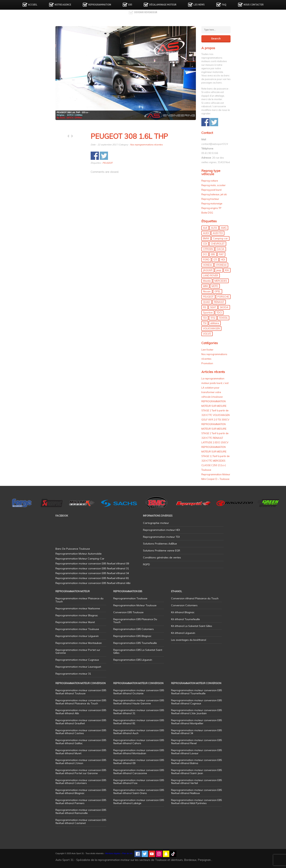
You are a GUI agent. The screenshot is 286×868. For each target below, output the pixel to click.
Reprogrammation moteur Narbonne (78, 608)
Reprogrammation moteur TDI (161, 537)
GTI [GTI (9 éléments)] (215, 260)
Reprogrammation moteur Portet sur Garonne (78, 651)
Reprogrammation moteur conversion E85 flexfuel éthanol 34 (196, 732)
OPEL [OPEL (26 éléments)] (218, 291)
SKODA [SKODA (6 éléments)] (224, 307)
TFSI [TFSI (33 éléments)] (213, 318)
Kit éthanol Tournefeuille (185, 619)
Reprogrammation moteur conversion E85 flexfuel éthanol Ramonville (81, 811)
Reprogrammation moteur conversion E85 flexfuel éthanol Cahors (139, 742)
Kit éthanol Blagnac (183, 612)
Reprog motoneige (212, 203)
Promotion (207, 363)
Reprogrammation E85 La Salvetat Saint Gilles (138, 651)
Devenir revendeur (146, 12)
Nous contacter (254, 5)
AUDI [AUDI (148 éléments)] (206, 233)
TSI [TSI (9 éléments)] (205, 323)
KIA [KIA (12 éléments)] (227, 270)
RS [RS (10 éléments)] (205, 307)
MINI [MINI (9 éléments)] (205, 286)
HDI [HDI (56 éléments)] (223, 260)
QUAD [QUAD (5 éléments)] (207, 302)
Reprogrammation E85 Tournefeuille (135, 643)
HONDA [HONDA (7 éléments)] (207, 265)
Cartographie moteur (156, 523)
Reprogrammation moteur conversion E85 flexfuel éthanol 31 (139, 712)
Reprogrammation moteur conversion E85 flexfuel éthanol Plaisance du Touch (81, 702)
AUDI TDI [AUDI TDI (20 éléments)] (218, 233)
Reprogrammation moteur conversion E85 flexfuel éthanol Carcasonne (139, 772)
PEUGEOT (108, 163)
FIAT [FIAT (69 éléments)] (221, 254)
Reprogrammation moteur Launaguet (78, 667)
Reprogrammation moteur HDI (161, 530)
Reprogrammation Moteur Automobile (79, 554)
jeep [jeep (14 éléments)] (219, 270)
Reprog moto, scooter (213, 185)
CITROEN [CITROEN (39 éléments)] (208, 249)
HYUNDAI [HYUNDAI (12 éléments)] (221, 265)
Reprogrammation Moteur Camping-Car (80, 559)
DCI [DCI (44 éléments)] (205, 254)
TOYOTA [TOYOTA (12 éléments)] (223, 318)
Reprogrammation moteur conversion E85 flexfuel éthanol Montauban (139, 752)
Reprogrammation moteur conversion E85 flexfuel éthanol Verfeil (196, 782)
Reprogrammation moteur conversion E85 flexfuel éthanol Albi (81, 712)
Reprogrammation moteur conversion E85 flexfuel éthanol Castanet (81, 822)
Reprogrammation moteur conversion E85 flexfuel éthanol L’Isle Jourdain (196, 712)
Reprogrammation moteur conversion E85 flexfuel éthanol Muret (81, 752)
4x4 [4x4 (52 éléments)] (205, 228)
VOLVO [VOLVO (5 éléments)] (207, 334)
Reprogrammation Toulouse (130, 598)
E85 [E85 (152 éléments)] (213, 254)
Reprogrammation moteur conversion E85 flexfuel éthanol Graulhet (81, 722)
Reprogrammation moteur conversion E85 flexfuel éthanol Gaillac (81, 742)
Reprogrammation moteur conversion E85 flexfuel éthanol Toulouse (81, 692)
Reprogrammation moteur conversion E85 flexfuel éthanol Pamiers (81, 802)
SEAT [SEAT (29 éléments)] (213, 307)
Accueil (33, 5)
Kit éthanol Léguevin (183, 633)
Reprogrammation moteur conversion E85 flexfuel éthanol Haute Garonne (139, 702)
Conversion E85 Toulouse (128, 612)
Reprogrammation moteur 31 (73, 674)
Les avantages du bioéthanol (189, 640)
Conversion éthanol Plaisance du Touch (195, 598)
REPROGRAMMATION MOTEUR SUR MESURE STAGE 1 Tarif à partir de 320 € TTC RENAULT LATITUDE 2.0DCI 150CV (215, 433)
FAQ (224, 5)
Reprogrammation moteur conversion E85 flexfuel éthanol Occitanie (139, 692)
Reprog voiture (210, 181)
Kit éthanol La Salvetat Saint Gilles (192, 626)
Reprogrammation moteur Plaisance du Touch (79, 600)
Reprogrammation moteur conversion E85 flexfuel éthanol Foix (139, 782)
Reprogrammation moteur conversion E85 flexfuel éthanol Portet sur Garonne (81, 772)
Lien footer (207, 350)
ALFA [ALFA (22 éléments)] (214, 228)
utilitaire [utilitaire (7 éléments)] (215, 323)
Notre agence (63, 5)
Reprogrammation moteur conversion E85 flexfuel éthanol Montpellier (196, 722)
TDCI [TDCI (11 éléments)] (219, 313)
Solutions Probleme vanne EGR (162, 551)
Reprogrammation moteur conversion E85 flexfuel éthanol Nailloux (196, 792)
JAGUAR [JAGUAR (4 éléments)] (208, 270)
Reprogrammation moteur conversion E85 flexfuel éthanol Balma (196, 762)
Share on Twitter (104, 156)
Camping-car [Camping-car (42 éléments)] (220, 238)
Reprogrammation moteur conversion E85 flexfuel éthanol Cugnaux (196, 702)
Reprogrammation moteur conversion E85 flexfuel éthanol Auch (139, 732)
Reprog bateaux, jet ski (214, 194)
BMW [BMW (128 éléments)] (206, 238)
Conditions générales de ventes (162, 557)
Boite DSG (207, 213)
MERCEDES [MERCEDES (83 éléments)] (221, 281)
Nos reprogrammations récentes (146, 145)
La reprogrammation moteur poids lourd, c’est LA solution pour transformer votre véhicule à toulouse (215, 388)
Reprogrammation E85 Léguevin (133, 660)
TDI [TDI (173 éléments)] (205, 318)
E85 (130, 5)
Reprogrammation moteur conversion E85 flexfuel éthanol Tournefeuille (196, 692)
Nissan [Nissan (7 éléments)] (207, 291)
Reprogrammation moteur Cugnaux (77, 660)
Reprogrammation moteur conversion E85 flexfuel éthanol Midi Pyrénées (196, 802)
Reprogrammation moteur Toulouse (77, 629)
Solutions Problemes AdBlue (160, 544)
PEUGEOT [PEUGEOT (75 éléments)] (208, 297)
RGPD (146, 564)
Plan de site (127, 853)
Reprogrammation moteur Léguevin (77, 636)
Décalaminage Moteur (163, 5)
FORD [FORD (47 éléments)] (206, 260)
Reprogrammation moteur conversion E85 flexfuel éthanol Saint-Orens (139, 792)
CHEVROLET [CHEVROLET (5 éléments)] (218, 244)
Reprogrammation (100, 5)
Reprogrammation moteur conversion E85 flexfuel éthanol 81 (139, 722)
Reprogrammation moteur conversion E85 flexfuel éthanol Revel (196, 742)
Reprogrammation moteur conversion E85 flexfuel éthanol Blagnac (81, 792)
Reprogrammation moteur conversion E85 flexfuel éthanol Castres (81, 732)
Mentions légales (113, 853)
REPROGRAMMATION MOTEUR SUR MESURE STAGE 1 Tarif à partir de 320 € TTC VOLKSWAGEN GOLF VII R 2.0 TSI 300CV (216, 410)
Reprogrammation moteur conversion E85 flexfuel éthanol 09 (139, 762)
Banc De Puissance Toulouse (73, 549)
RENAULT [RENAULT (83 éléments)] (219, 302)
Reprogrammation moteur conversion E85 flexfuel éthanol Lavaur (196, 752)
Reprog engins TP (211, 208)
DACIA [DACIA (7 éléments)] (221, 249)
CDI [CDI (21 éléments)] (205, 244)
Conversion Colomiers (184, 605)
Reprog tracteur (210, 199)
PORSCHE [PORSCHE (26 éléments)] (223, 297)
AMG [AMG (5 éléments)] (224, 228)
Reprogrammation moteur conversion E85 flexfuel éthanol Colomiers (81, 782)
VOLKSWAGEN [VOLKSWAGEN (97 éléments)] (211, 328)
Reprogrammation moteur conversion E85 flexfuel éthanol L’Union (81, 762)
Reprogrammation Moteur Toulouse (135, 605)
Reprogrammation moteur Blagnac (77, 615)
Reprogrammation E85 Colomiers (134, 629)
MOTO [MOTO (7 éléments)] (215, 286)
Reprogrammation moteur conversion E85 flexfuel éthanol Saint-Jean (196, 772)
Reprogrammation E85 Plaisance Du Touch (135, 621)
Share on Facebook (95, 156)
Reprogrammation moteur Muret (75, 622)
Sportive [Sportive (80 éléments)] (208, 313)
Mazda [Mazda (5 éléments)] (207, 281)
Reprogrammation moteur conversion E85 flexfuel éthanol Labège (139, 802)
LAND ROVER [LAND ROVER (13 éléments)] (211, 275)
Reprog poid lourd (211, 190)
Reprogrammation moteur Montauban (79, 643)
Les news (199, 5)
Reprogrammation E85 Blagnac (132, 636)
